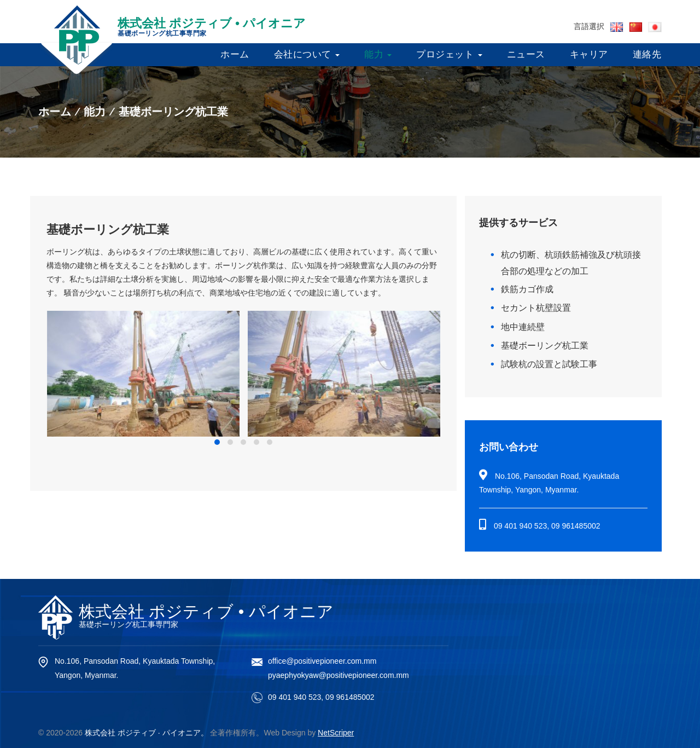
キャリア (589, 54)
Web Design (285, 733)
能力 (378, 54)
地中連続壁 (523, 327)
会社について (307, 54)
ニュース (526, 54)
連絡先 (647, 54)
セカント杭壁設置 (536, 308)
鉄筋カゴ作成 (527, 289)
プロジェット (449, 54)
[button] (217, 442)
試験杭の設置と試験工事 (549, 364)
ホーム (235, 54)
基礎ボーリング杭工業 (545, 346)
